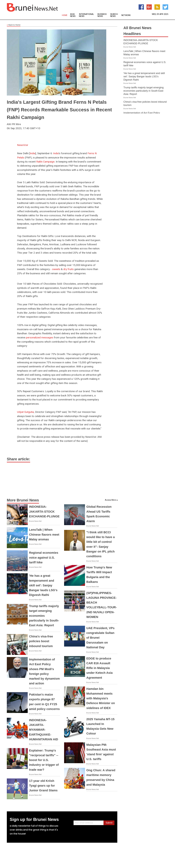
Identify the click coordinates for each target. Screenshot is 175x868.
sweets (57, 269)
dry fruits (68, 269)
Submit (109, 823)
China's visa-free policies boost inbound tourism (41, 641)
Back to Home (14, 25)
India (33, 153)
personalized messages (40, 337)
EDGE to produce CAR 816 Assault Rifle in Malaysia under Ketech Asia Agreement (99, 668)
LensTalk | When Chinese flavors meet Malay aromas (44, 534)
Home (65, 15)
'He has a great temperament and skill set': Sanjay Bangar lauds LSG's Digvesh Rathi (43, 585)
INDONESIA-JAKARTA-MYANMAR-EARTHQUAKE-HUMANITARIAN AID (44, 730)
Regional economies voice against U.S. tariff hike (44, 557)
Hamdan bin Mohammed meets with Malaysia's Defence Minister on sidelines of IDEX (101, 698)
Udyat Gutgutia (25, 412)
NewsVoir (23, 145)
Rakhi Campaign (45, 162)
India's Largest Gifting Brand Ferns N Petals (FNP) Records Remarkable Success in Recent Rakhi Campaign (59, 110)
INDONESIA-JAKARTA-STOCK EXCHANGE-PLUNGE (44, 511)
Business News (102, 15)
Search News (114, 15)
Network (126, 15)
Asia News (73, 15)
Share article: (18, 459)
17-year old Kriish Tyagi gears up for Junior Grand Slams (43, 786)
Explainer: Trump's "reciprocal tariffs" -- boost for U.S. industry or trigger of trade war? (44, 760)
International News (86, 15)
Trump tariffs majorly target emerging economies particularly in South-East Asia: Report (44, 616)
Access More (110, 500)
